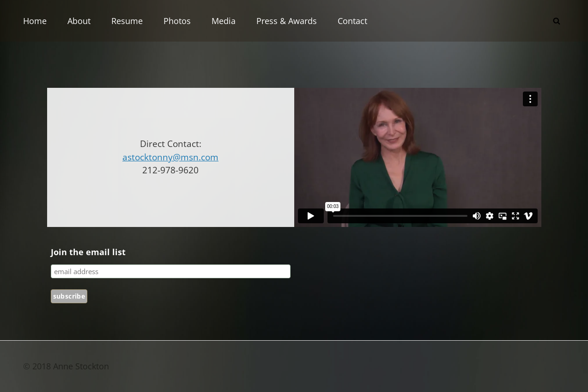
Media (224, 21)
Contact (352, 21)
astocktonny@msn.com (170, 157)
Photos (177, 21)
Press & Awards (287, 21)
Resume (127, 21)
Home (35, 21)
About (79, 21)
